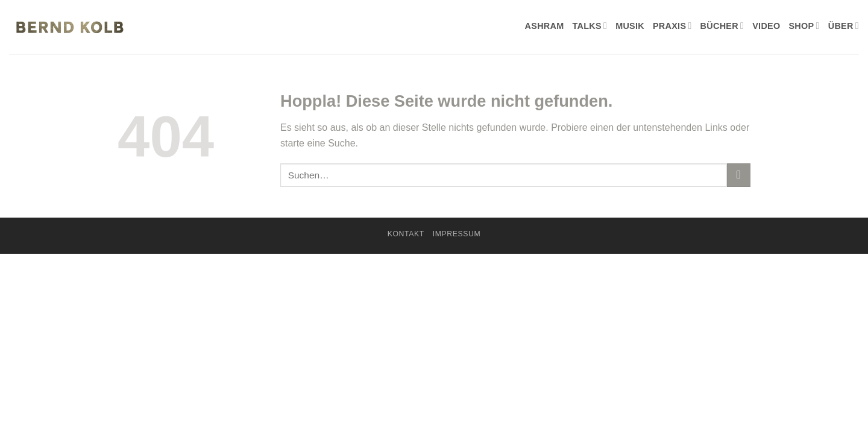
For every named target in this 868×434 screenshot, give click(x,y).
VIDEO (766, 26)
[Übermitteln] (739, 175)
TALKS (590, 26)
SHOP (804, 26)
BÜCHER (722, 26)
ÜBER (844, 26)
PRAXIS (672, 26)
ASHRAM (545, 26)
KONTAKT (406, 234)
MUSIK (630, 26)
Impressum (457, 234)
